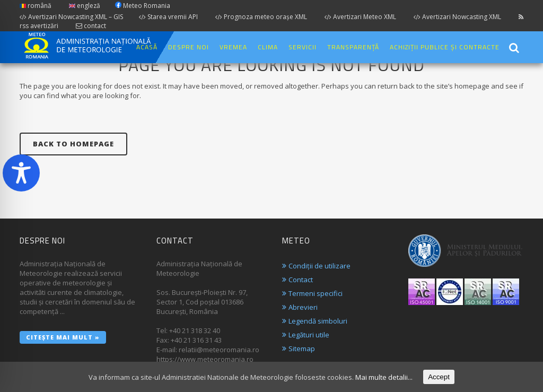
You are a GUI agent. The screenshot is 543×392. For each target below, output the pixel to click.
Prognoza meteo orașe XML (261, 17)
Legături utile (309, 335)
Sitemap (302, 349)
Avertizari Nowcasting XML (457, 17)
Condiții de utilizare (319, 266)
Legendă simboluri (318, 321)
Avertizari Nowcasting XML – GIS (71, 17)
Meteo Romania (143, 6)
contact (91, 26)
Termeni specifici (316, 293)
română (36, 6)
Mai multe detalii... (384, 377)
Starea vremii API (168, 17)
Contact (301, 280)
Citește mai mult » (63, 337)
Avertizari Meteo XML (360, 17)
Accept (439, 377)
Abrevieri (303, 307)
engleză (85, 6)
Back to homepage (73, 144)
